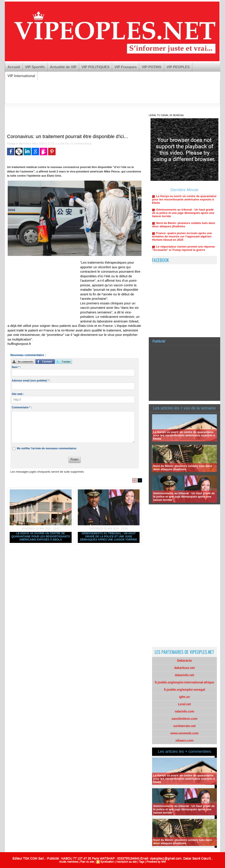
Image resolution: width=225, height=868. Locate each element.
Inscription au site (126, 862)
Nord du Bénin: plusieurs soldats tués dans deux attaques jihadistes (184, 226)
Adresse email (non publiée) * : (31, 381)
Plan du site (87, 862)
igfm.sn (185, 697)
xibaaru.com (184, 740)
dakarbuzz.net (184, 668)
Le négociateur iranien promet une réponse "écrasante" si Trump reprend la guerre (183, 250)
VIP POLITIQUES (95, 67)
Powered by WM (156, 862)
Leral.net (184, 704)
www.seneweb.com (185, 733)
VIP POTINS (152, 67)
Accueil (14, 67)
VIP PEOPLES (178, 67)
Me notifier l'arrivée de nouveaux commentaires (47, 448)
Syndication (107, 862)
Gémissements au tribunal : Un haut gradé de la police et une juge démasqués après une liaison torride (109, 537)
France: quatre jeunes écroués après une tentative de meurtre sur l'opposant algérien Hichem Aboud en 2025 (182, 238)
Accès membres (69, 862)
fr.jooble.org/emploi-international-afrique (185, 682)
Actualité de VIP (63, 67)
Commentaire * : (22, 407)
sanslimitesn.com (185, 719)
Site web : (18, 394)
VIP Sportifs (35, 67)
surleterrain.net (185, 726)
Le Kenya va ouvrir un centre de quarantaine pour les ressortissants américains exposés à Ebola (41, 537)
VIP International (21, 76)
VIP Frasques (126, 67)
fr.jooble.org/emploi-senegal (184, 690)
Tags (142, 862)
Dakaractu (185, 661)
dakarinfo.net (185, 675)
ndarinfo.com (184, 711)
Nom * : (16, 367)
